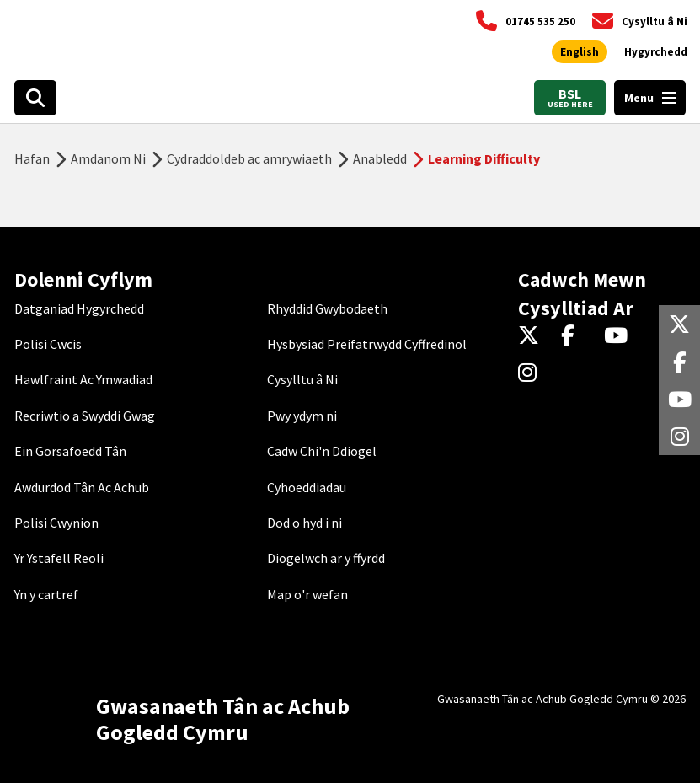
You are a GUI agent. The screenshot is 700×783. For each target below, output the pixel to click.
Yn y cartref (46, 594)
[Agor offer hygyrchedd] (656, 52)
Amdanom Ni (108, 158)
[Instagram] (533, 373)
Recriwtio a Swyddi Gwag (85, 416)
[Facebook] (576, 336)
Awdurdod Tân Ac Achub (82, 487)
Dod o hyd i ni (305, 523)
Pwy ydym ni (302, 416)
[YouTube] (619, 336)
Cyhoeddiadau (307, 487)
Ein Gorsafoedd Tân (70, 451)
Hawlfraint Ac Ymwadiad (83, 379)
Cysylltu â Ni (302, 379)
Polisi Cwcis (48, 344)
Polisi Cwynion (56, 523)
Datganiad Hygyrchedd (79, 308)
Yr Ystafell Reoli (59, 558)
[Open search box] (35, 98)
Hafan (32, 158)
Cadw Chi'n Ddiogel (322, 451)
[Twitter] (533, 336)
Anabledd (380, 158)
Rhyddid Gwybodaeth (327, 308)
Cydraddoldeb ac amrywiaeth (249, 158)
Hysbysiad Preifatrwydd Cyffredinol (367, 344)
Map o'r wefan (307, 594)
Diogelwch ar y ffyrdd (326, 558)
